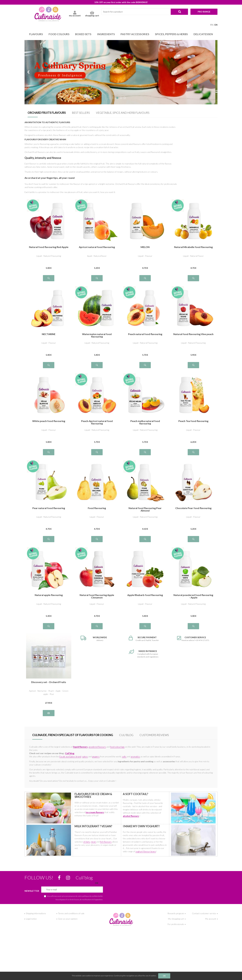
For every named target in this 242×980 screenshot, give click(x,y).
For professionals (176, 924)
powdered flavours (97, 747)
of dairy (87, 842)
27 (49, 703)
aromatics (135, 756)
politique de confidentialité (92, 896)
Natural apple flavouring (49, 595)
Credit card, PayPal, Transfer (145, 639)
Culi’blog (126, 735)
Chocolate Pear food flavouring (193, 508)
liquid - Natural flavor (97, 256)
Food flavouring (97, 508)
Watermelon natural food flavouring (97, 335)
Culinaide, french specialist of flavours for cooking (73, 735)
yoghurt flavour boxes (146, 851)
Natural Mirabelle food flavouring (193, 247)
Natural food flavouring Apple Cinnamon (97, 596)
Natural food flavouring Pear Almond (145, 509)
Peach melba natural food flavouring (145, 422)
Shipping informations (36, 913)
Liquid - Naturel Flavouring (49, 256)
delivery (97, 639)
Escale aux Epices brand (70, 756)
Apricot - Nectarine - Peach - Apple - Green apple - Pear (49, 692)
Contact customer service (204, 913)
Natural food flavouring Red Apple (49, 247)
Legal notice (31, 919)
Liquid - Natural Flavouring (97, 343)
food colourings (117, 747)
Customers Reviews (154, 735)
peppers (96, 756)
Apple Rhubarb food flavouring (145, 595)
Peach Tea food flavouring (193, 421)
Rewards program (176, 913)
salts (124, 756)
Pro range (204, 12)
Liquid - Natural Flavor (193, 256)
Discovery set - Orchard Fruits (49, 682)
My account (211, 919)
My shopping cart (176, 919)
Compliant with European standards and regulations (145, 654)
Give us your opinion (68, 919)
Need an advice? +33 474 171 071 (193, 639)
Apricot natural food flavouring (97, 247)
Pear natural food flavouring (49, 508)
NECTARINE (49, 334)
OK (164, 976)
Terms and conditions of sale (71, 913)
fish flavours (106, 842)
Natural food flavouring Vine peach (193, 334)
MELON (145, 247)
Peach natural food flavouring (145, 334)
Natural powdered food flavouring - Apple (193, 596)
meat (94, 842)
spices (85, 756)
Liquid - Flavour (145, 256)
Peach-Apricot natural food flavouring (97, 422)
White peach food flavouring (49, 421)
